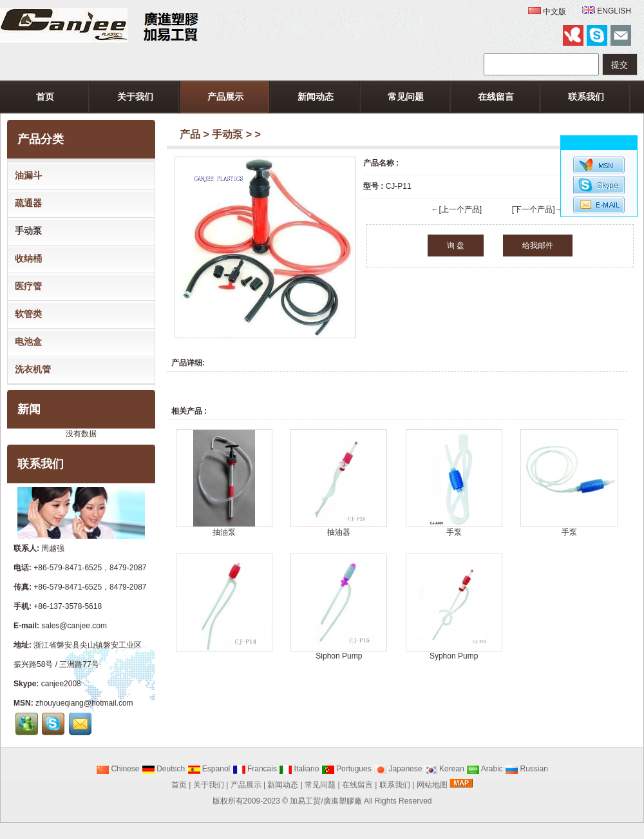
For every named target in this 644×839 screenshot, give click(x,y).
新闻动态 (316, 97)
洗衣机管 (30, 369)
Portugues (346, 769)
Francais (255, 769)
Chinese (118, 769)
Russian (526, 769)
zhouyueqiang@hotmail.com (84, 703)
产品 (190, 134)
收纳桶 (26, 258)
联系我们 (586, 97)
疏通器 (26, 203)
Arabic (485, 769)
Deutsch (163, 769)
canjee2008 (61, 684)
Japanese (398, 769)
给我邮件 (538, 246)
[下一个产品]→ (537, 209)
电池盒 (26, 342)
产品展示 (225, 97)
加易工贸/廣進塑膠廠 (326, 801)
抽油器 (339, 532)
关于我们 (135, 97)
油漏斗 (26, 175)
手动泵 (227, 134)
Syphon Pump (454, 656)
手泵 (454, 532)
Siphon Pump (339, 656)
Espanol (209, 769)
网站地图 (432, 785)
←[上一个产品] (456, 209)
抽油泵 (224, 532)
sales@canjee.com (74, 626)
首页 (45, 97)
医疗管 (26, 286)
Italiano (299, 769)
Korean (444, 769)
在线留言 (496, 97)
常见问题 (406, 97)
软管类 (26, 314)
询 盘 (456, 246)
